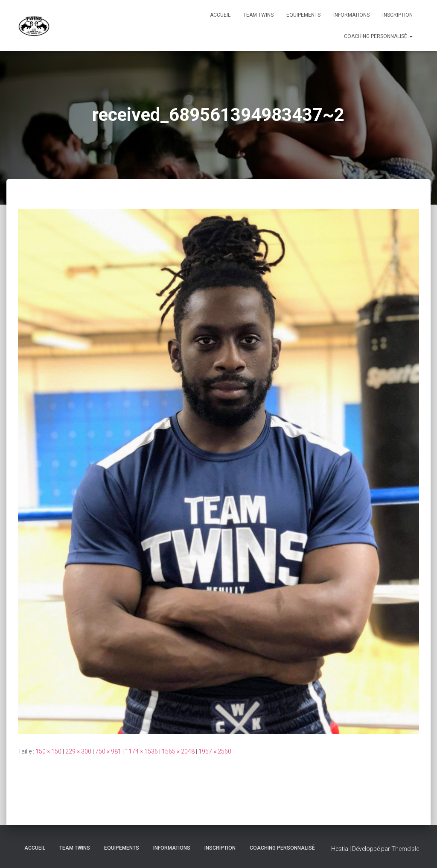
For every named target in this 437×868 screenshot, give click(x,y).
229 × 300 (78, 751)
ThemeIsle (405, 849)
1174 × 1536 (141, 751)
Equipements (303, 15)
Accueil (220, 15)
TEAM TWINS (258, 15)
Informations (351, 15)
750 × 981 (108, 751)
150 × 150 (48, 751)
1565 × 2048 (178, 751)
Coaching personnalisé (378, 36)
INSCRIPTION (398, 15)
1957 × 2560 (215, 751)
